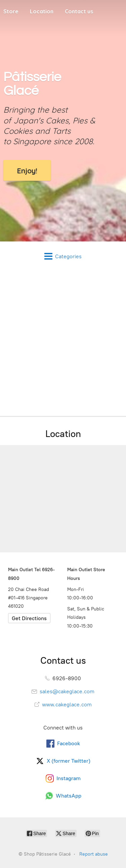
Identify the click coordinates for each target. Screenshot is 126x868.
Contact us (79, 11)
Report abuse (94, 854)
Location (42, 11)
